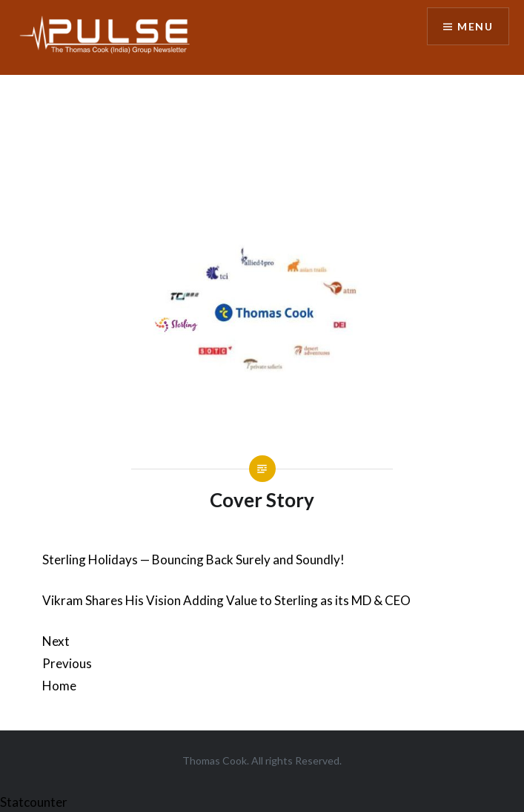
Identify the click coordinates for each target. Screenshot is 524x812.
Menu (475, 26)
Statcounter (34, 802)
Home (59, 686)
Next (56, 641)
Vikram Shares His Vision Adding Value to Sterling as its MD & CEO (226, 600)
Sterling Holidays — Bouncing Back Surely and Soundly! (193, 560)
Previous (67, 663)
